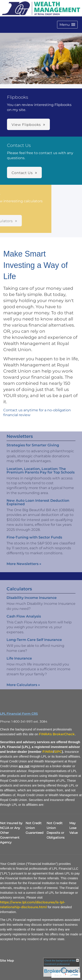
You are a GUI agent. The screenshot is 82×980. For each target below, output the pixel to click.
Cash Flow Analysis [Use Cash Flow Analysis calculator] (24, 621)
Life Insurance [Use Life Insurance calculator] (19, 663)
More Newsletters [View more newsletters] (24, 559)
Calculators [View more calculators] (19, 593)
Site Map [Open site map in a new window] (7, 961)
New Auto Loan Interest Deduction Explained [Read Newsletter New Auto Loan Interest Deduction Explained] (38, 498)
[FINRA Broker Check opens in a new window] (62, 967)
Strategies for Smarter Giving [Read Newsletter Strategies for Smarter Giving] (33, 441)
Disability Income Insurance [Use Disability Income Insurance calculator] (32, 602)
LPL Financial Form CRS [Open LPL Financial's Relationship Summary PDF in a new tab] (19, 714)
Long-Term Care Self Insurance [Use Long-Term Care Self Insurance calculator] (34, 644)
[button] (67, 25)
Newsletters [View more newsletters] (20, 432)
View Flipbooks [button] (26, 125)
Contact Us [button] (22, 173)
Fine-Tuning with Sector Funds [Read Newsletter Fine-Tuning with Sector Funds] (34, 533)
